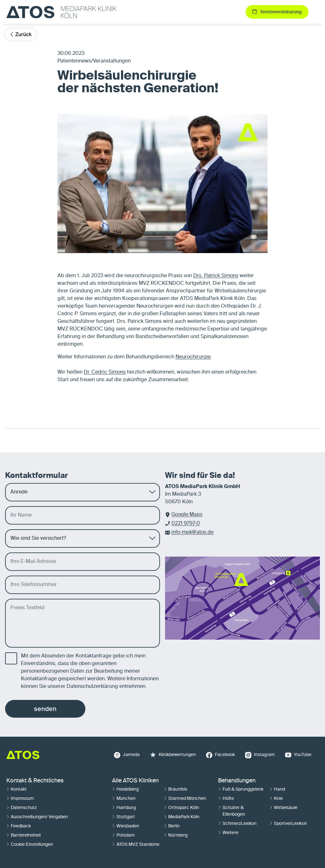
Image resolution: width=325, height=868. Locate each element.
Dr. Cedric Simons (105, 372)
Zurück (20, 34)
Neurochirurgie (193, 357)
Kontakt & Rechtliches (35, 781)
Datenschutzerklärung (92, 687)
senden (45, 709)
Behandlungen (237, 781)
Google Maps (187, 515)
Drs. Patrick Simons (216, 276)
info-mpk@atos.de (192, 532)
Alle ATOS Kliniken (135, 781)
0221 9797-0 (186, 524)
